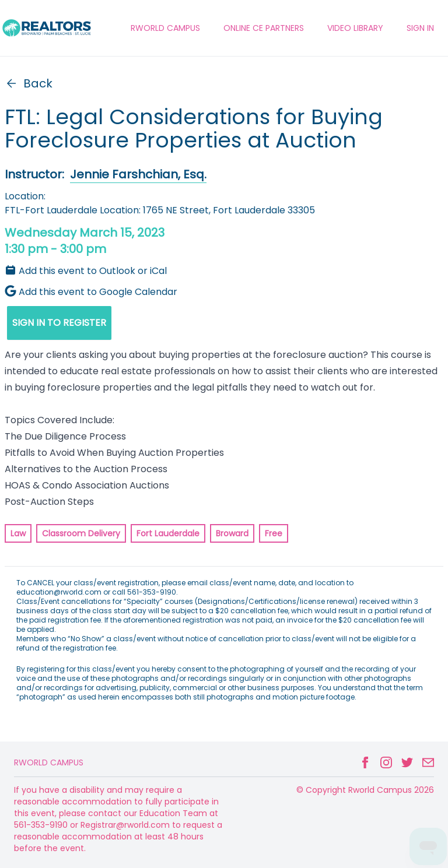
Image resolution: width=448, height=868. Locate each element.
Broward (232, 533)
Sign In (420, 28)
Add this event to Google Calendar (91, 292)
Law (18, 533)
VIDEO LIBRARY (355, 28)
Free (274, 533)
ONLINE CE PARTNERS (264, 28)
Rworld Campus (49, 762)
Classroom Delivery (81, 533)
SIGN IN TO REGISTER (59, 323)
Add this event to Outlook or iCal (86, 271)
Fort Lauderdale (168, 533)
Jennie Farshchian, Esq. (138, 174)
